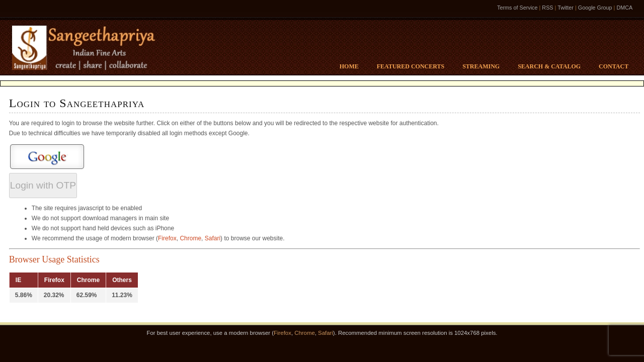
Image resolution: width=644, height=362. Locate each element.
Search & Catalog (549, 66)
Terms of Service (517, 8)
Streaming (481, 66)
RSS (547, 8)
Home (349, 66)
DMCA (624, 8)
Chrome (190, 238)
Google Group (595, 8)
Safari (213, 238)
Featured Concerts (411, 66)
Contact (614, 66)
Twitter (566, 8)
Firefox (167, 238)
